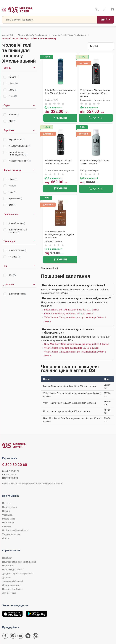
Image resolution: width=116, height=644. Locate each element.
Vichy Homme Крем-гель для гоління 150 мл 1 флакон (72, 348)
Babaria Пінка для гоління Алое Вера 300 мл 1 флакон (72, 310)
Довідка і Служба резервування (18, 574)
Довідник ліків (9, 593)
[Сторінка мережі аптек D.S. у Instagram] (13, 637)
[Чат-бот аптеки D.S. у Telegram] (28, 637)
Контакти (7, 526)
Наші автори (8, 523)
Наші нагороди (9, 507)
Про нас (6, 503)
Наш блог (7, 558)
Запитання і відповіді (13, 581)
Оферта (6, 538)
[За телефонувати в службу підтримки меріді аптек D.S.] (97, 11)
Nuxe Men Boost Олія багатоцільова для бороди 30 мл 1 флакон (77, 344)
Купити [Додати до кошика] (60, 118)
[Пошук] (105, 20)
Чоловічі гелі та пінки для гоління (69, 35)
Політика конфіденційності (15, 530)
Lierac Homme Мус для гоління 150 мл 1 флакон (69, 314)
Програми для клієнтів (13, 570)
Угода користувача (11, 534)
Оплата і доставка (11, 585)
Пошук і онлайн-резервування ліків (19, 562)
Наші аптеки (8, 566)
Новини (6, 511)
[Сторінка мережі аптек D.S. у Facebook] (5, 637)
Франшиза (7, 515)
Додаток (6, 577)
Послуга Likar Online (12, 589)
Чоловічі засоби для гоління (33, 35)
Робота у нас (9, 519)
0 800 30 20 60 (15, 465)
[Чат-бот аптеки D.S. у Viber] (35, 637)
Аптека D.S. (8, 35)
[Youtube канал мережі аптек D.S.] (20, 637)
